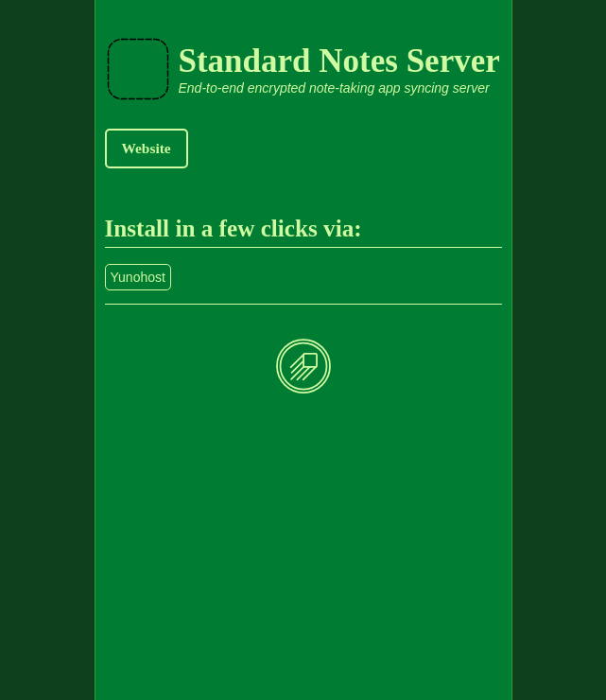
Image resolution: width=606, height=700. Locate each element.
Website (147, 148)
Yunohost (138, 277)
